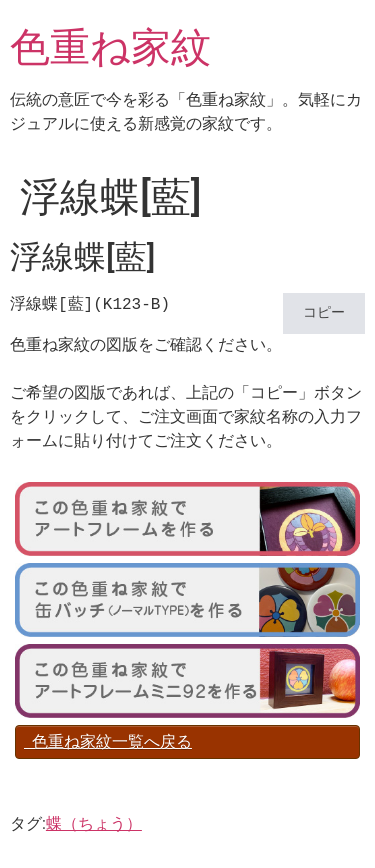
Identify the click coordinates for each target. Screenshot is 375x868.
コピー (324, 313)
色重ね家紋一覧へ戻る (108, 741)
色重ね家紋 (110, 47)
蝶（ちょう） (94, 823)
